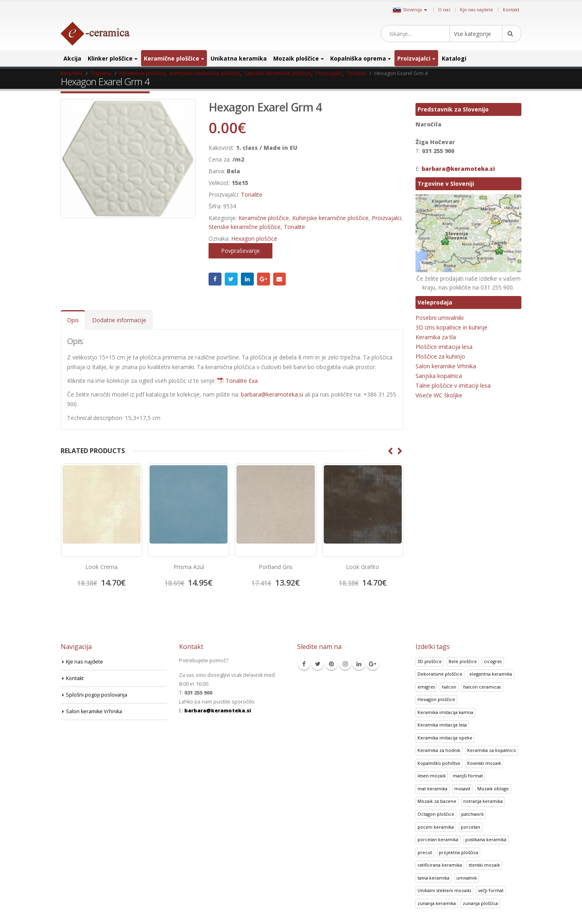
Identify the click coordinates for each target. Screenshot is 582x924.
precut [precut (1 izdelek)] (425, 852)
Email (280, 279)
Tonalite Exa (242, 381)
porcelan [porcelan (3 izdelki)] (470, 827)
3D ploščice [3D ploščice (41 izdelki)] (430, 661)
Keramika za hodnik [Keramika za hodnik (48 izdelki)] (439, 750)
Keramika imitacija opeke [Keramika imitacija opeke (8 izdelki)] (445, 738)
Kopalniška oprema (358, 58)
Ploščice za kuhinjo (440, 356)
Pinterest (331, 664)
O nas (444, 9)
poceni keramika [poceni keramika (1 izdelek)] (436, 827)
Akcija (72, 58)
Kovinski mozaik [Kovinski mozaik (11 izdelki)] (484, 763)
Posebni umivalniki (440, 318)
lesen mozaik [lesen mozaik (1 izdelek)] (432, 776)
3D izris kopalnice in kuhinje (451, 327)
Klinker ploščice (110, 58)
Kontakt (511, 9)
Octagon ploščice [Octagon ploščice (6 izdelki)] (436, 814)
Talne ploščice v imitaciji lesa (453, 385)
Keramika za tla (436, 337)
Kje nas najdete (477, 9)
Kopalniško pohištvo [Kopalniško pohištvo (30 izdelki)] (439, 763)
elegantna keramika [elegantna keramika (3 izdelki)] (491, 674)
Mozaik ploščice (296, 58)
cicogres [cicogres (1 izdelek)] (493, 661)
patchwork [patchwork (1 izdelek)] (472, 814)
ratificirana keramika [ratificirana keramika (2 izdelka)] (440, 865)
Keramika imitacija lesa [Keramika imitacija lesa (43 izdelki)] (442, 725)
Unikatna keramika (239, 58)
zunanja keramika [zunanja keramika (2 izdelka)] (437, 903)
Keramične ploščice (172, 58)
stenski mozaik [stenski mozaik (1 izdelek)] (484, 865)
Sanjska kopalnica (439, 376)
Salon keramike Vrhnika (446, 366)
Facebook (215, 279)
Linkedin (359, 664)
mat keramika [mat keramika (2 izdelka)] (432, 789)
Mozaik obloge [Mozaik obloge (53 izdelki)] (493, 789)
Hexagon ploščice (254, 238)
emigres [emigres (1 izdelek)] (426, 687)
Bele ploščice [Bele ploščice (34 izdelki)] (463, 661)
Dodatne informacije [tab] (119, 320)
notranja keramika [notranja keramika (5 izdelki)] (483, 801)
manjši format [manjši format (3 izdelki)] (468, 776)
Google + (264, 279)
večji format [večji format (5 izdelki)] (491, 890)
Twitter (231, 279)
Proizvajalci (414, 58)
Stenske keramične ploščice (245, 227)
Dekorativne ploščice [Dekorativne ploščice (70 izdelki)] (440, 674)
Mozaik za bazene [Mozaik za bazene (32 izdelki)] (437, 801)
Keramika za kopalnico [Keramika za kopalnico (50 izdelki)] (492, 750)
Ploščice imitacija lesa (444, 347)
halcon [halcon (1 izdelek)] (449, 687)
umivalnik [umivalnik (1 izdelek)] (467, 878)
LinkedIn (247, 279)
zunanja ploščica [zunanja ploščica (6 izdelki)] (480, 903)
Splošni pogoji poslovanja (97, 695)
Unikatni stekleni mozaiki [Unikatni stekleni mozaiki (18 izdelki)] (444, 890)
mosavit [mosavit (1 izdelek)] (462, 789)
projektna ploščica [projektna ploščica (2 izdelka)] (459, 852)
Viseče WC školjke (439, 395)
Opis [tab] (73, 320)
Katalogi (454, 58)
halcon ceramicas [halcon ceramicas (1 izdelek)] (482, 687)
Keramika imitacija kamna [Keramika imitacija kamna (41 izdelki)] (445, 712)
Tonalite (252, 194)
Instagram (345, 664)
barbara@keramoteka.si (272, 394)
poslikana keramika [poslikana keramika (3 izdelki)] (486, 839)
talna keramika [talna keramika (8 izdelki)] (433, 878)
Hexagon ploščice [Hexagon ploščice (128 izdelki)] (436, 699)
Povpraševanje (240, 251)
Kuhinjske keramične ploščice (330, 218)
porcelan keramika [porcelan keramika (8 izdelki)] (438, 839)
